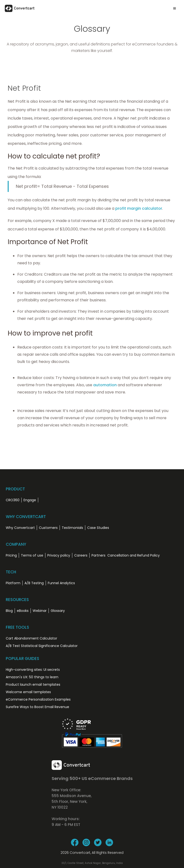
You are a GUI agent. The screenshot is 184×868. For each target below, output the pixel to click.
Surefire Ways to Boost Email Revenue (37, 707)
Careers (81, 555)
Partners (98, 555)
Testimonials (72, 528)
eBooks (23, 611)
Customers (48, 528)
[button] (175, 8)
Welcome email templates (28, 692)
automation (105, 385)
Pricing (11, 555)
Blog (9, 611)
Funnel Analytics (61, 583)
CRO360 (13, 500)
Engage (30, 500)
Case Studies (98, 528)
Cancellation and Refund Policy (134, 555)
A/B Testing (34, 583)
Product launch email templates (33, 684)
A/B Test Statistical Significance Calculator (42, 646)
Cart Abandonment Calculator (31, 638)
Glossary (58, 611)
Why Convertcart (20, 528)
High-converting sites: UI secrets (33, 670)
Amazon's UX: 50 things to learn (32, 677)
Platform (13, 583)
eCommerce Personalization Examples (38, 699)
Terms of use (32, 555)
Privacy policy (59, 555)
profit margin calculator (139, 208)
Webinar (40, 611)
